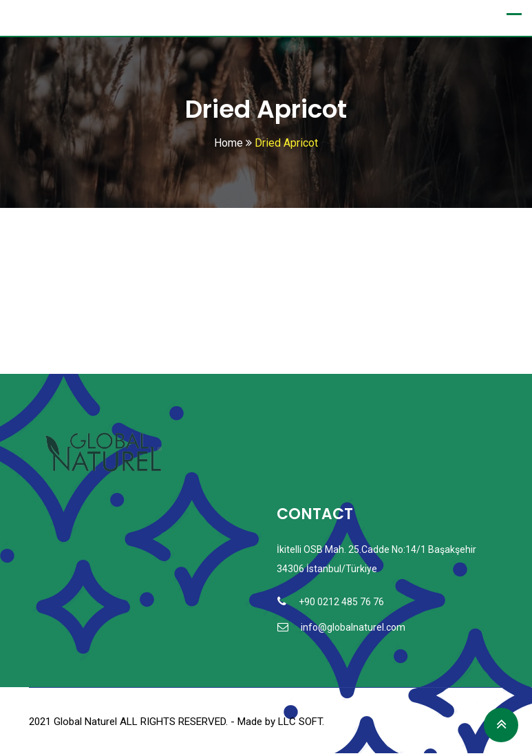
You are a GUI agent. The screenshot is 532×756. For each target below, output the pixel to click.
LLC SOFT (300, 722)
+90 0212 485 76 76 (341, 602)
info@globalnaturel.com (353, 628)
